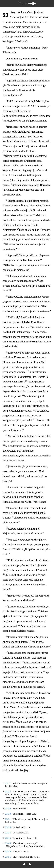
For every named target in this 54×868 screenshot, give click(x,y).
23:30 (8, 814)
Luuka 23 (26, 4)
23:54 (8, 852)
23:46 (8, 838)
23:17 (8, 783)
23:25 (8, 792)
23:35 (8, 833)
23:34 (8, 827)
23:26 (8, 808)
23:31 (8, 819)
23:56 (8, 857)
